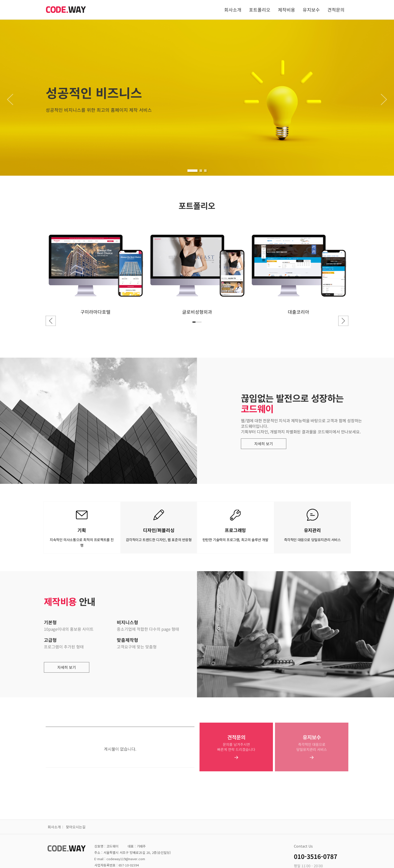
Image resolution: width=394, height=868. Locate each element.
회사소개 (233, 10)
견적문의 (336, 10)
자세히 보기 (268, 444)
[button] (192, 171)
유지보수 (311, 10)
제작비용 (287, 10)
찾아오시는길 (76, 827)
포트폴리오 (260, 10)
